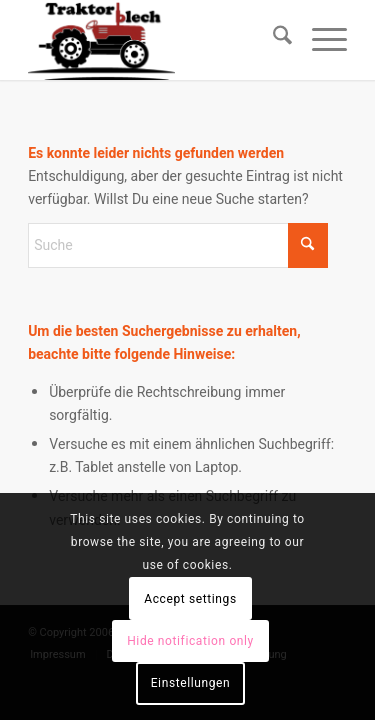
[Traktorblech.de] (155, 40)
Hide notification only (190, 641)
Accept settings (190, 599)
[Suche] (272, 40)
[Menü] (319, 40)
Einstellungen (191, 683)
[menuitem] (272, 40)
